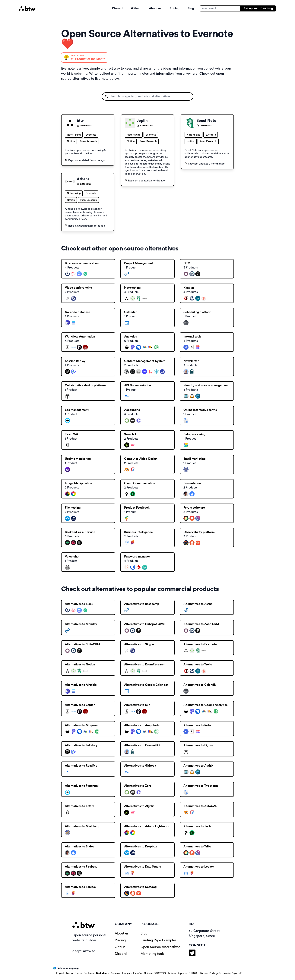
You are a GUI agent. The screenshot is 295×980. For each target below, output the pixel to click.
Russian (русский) (232, 973)
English (60, 973)
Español (138, 973)
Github (136, 8)
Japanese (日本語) (188, 973)
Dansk (78, 973)
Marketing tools (152, 954)
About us (155, 8)
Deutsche (89, 973)
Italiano (172, 973)
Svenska (116, 973)
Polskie (204, 973)
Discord (117, 8)
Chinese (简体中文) (155, 973)
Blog (191, 8)
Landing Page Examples (159, 940)
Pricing (174, 8)
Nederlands (103, 973)
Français (127, 973)
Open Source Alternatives (160, 947)
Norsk (70, 973)
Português (215, 973)
